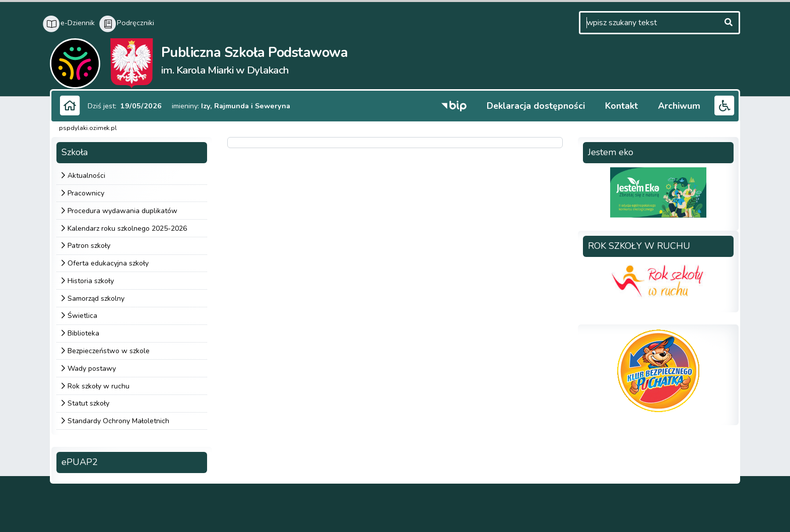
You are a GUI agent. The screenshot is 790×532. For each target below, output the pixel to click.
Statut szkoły (88, 403)
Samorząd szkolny (96, 298)
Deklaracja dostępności (536, 106)
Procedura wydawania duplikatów (122, 211)
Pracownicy (86, 193)
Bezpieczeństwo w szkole (109, 351)
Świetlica (82, 316)
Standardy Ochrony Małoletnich (118, 421)
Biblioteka (83, 333)
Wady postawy (92, 369)
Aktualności (86, 176)
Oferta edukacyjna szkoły (108, 263)
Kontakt (621, 106)
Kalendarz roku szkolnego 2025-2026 (127, 228)
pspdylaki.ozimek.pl (88, 128)
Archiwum (679, 106)
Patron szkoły (89, 246)
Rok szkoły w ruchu (98, 386)
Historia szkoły (91, 281)
